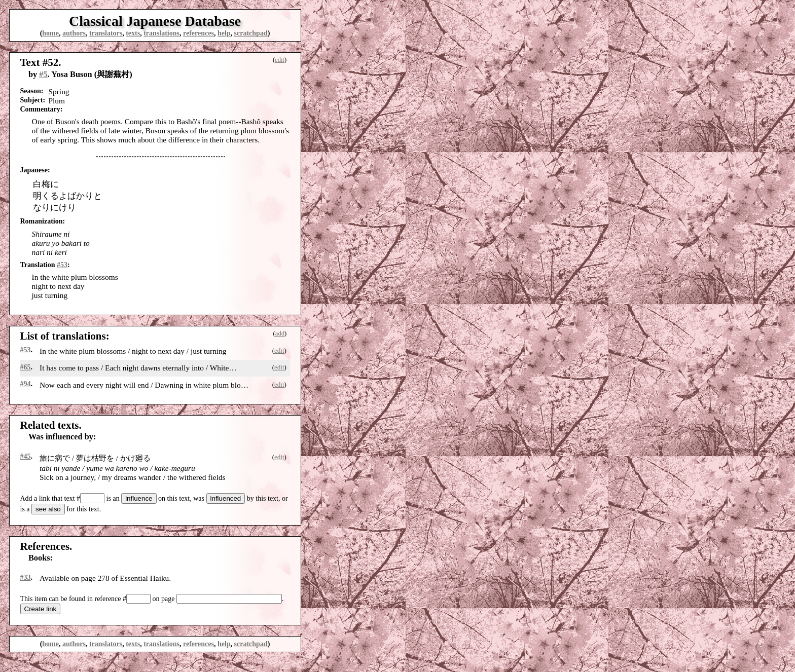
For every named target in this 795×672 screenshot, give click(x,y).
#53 (62, 265)
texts (133, 33)
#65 (26, 367)
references (198, 33)
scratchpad (251, 33)
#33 (26, 577)
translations (161, 33)
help (224, 33)
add (280, 333)
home (50, 33)
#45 (26, 456)
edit (280, 60)
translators (106, 33)
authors (74, 33)
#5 (43, 74)
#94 (26, 384)
